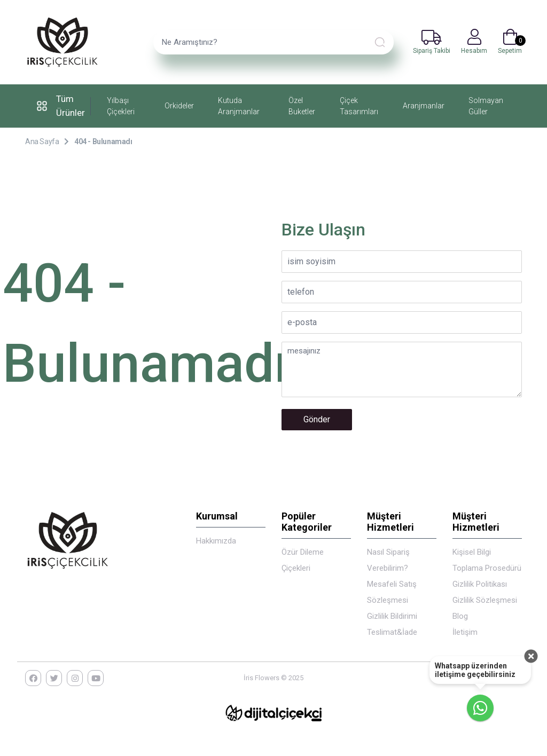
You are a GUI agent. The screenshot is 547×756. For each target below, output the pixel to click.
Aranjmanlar (424, 106)
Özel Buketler (302, 106)
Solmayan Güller (486, 106)
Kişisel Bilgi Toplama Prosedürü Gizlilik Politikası (487, 568)
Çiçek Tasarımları (359, 106)
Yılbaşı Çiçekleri (121, 106)
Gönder (317, 419)
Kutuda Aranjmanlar (239, 106)
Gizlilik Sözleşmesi (485, 600)
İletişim (465, 632)
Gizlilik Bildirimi (392, 616)
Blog (460, 616)
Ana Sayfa (42, 141)
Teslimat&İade (392, 632)
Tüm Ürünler (59, 106)
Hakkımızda (216, 541)
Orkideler (179, 106)
